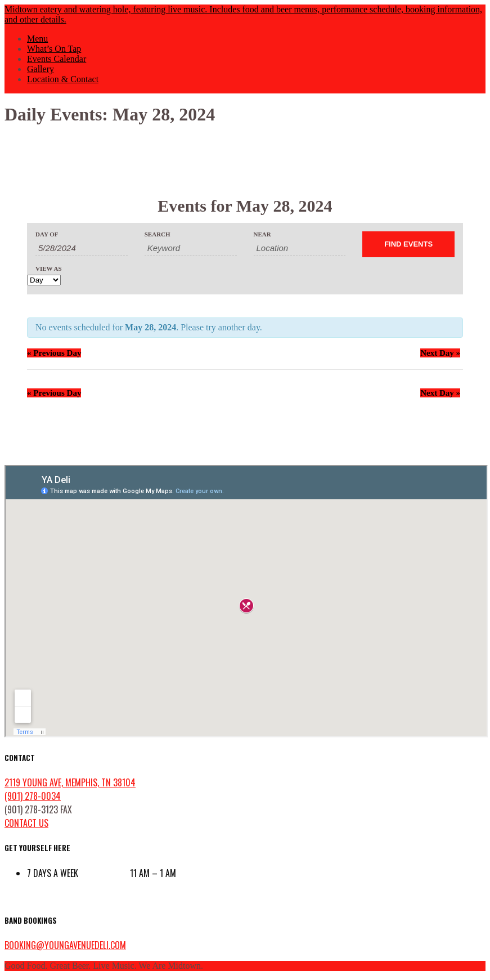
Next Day (440, 353)
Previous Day (54, 353)
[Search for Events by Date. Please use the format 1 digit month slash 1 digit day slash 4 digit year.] (82, 248)
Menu (37, 39)
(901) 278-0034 (33, 796)
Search (158, 234)
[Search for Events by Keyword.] (191, 248)
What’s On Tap (54, 49)
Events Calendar (57, 59)
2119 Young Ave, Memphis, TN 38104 (70, 782)
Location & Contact (63, 79)
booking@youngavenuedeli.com (65, 945)
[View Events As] (44, 280)
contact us (26, 823)
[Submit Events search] (408, 244)
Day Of (47, 234)
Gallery (41, 69)
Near (262, 234)
